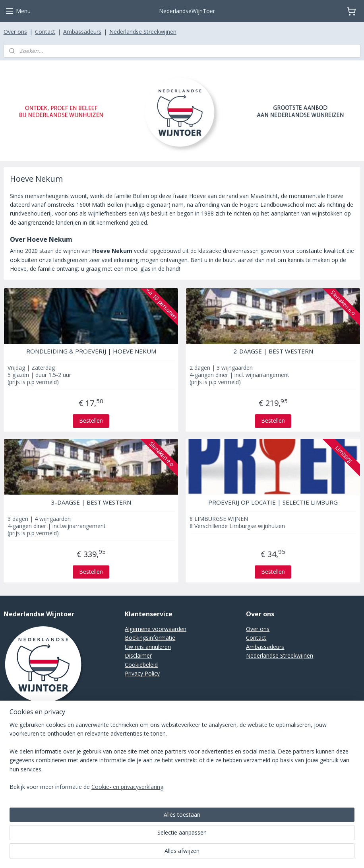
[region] (130, 823)
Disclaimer (138, 655)
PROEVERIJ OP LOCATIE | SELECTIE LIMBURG (273, 502)
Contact (45, 32)
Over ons (15, 32)
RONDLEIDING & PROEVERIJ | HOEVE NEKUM (91, 351)
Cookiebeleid (141, 665)
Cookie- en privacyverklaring (127, 853)
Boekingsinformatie (150, 638)
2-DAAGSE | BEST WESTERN (273, 351)
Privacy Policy (142, 673)
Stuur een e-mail (25, 733)
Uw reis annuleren (148, 647)
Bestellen (91, 420)
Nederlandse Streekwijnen (143, 32)
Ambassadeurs (82, 32)
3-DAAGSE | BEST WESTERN (91, 502)
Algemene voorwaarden (156, 629)
